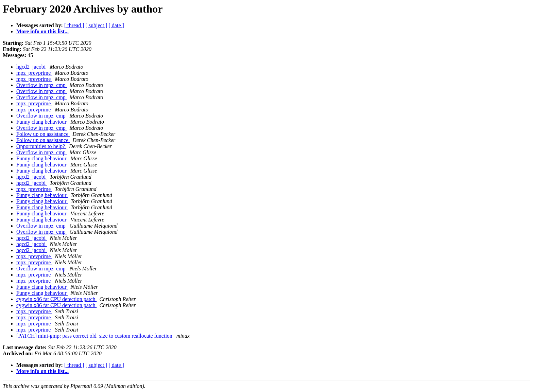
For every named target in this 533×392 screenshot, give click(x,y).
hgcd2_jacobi (32, 67)
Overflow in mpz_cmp (42, 85)
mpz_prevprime (34, 73)
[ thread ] (74, 25)
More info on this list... (42, 31)
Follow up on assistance (43, 134)
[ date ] (116, 25)
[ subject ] (97, 25)
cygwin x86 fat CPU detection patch (56, 299)
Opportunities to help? (41, 146)
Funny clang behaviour (42, 122)
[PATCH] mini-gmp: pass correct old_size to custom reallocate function (95, 336)
